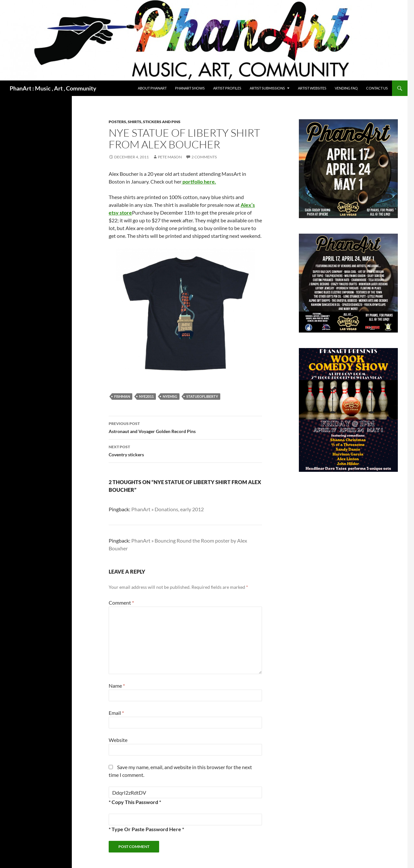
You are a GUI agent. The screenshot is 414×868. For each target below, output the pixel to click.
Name (117, 686)
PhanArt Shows (190, 88)
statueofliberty (202, 396)
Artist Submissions (267, 88)
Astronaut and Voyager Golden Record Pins (185, 427)
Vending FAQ (346, 88)
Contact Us (377, 88)
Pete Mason (170, 157)
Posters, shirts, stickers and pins (145, 122)
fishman (122, 396)
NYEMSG (170, 396)
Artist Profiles (227, 88)
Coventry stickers (185, 450)
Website (118, 740)
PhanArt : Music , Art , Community (53, 88)
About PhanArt (152, 88)
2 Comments (204, 157)
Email (116, 713)
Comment (121, 603)
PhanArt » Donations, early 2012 (168, 509)
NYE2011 (146, 396)
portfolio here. (199, 181)
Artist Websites (312, 88)
